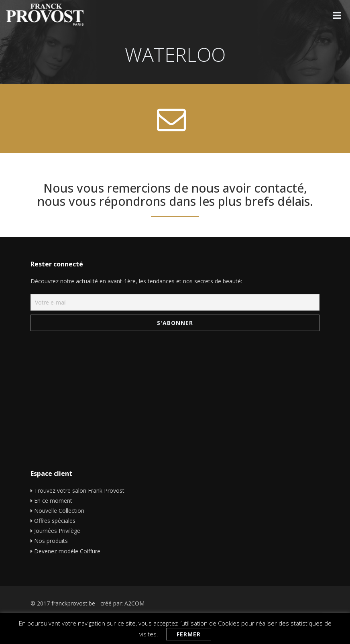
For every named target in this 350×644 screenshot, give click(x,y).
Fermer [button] (189, 634)
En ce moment (53, 501)
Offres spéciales (55, 521)
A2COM (134, 603)
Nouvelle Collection (59, 511)
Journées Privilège (57, 531)
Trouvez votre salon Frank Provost (79, 491)
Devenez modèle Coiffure (67, 551)
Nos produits (51, 541)
